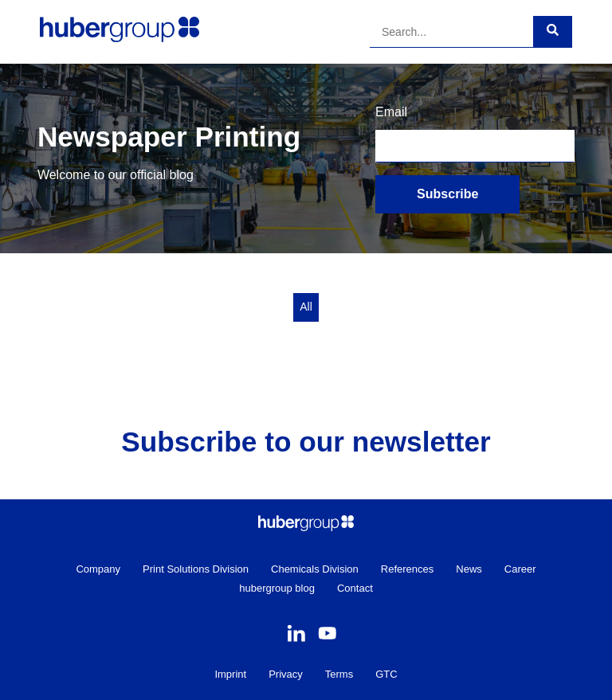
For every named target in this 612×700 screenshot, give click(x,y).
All (306, 307)
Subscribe (447, 194)
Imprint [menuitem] (230, 674)
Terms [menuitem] (339, 674)
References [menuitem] (407, 569)
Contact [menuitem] (355, 588)
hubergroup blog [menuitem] (277, 588)
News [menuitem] (469, 569)
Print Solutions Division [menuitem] (196, 569)
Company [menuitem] (98, 569)
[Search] (451, 32)
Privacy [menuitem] (286, 674)
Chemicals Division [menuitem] (315, 569)
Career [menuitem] (520, 569)
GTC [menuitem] (386, 674)
